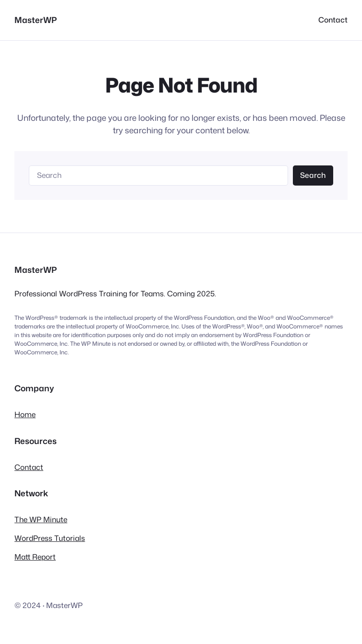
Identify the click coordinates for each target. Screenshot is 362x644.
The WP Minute (41, 519)
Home (25, 414)
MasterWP (36, 20)
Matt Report (35, 557)
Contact (29, 467)
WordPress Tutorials (50, 538)
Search (313, 175)
